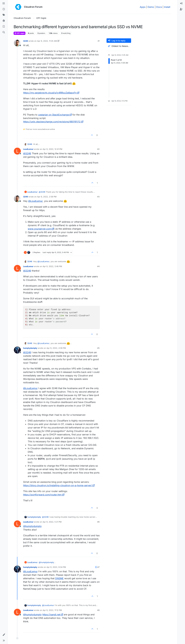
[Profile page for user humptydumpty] (17, 350)
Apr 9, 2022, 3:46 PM (52, 266)
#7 (98, 567)
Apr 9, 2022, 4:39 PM (56, 348)
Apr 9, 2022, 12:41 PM (52, 149)
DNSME (59, 578)
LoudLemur (28, 149)
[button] (4, 635)
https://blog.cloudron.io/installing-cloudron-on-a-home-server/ (59, 485)
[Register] (181, 9)
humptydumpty (30, 348)
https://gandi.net (53, 615)
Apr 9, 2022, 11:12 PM (52, 610)
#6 (98, 522)
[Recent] (4, 9)
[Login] (181, 3)
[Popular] (4, 21)
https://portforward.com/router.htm (44, 495)
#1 (99, 41)
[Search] (4, 32)
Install (167, 7)
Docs (159, 7)
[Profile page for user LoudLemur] (17, 151)
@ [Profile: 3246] (27, 153)
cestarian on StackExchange (55, 115)
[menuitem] (181, 3)
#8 (98, 610)
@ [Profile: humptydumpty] (32, 526)
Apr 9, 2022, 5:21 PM (52, 522)
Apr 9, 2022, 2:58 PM (47, 197)
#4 (98, 266)
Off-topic (20, 33)
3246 (26, 41)
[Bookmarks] (4, 27)
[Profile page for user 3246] (17, 43)
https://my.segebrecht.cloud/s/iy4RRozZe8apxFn (51, 93)
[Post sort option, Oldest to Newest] (119, 46)
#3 (98, 197)
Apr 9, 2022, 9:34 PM (56, 567)
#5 (98, 348)
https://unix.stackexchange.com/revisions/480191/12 (53, 122)
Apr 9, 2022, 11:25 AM (47, 41)
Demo (151, 7)
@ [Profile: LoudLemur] (35, 201)
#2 (98, 149)
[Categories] (4, 3)
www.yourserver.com (41, 229)
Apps (143, 7)
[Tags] (4, 15)
